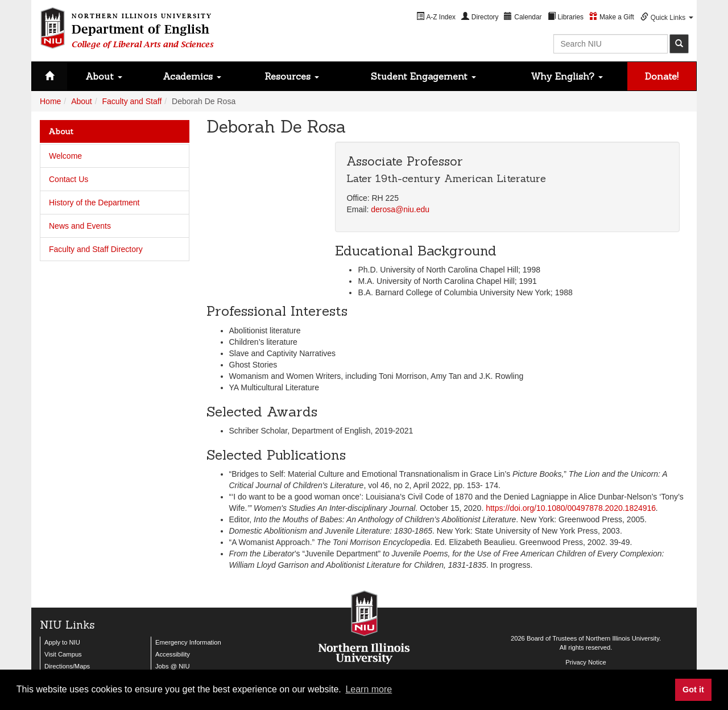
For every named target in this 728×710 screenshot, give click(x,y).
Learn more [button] (369, 689)
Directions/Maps (67, 666)
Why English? (567, 76)
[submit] (679, 44)
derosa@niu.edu (400, 209)
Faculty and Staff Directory (96, 249)
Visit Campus (63, 654)
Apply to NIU (62, 642)
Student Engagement (423, 76)
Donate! (662, 76)
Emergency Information (188, 642)
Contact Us (69, 179)
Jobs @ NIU (172, 666)
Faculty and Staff (132, 101)
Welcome (65, 156)
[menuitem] (436, 17)
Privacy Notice (586, 662)
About (104, 76)
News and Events (80, 226)
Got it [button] (693, 690)
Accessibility (173, 654)
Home (50, 101)
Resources (292, 76)
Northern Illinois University (622, 638)
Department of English (143, 29)
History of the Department (94, 203)
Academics (192, 76)
